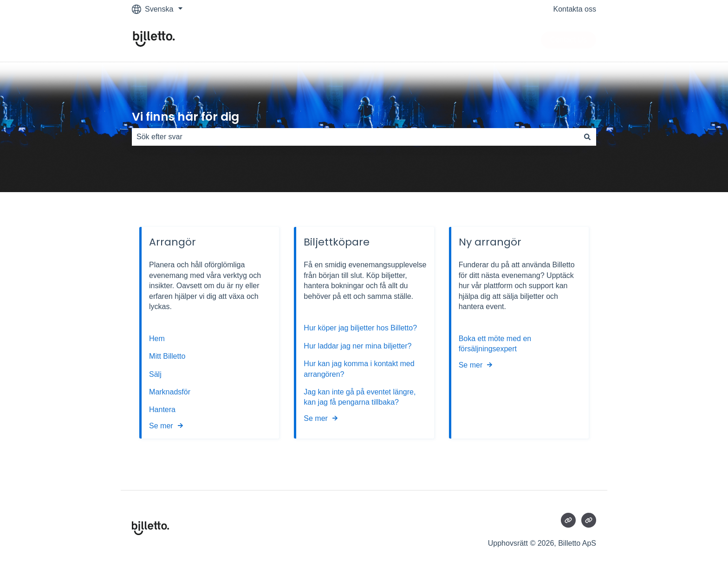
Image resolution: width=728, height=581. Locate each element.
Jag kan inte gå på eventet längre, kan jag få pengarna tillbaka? (360, 397)
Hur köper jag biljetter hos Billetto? (360, 328)
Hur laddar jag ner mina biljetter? (357, 346)
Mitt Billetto (168, 356)
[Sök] (587, 137)
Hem (158, 339)
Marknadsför (170, 392)
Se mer (161, 426)
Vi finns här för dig (185, 117)
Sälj (155, 374)
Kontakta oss (575, 9)
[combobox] (355, 137)
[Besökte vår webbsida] (568, 520)
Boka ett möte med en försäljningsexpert (495, 344)
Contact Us (569, 40)
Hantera (162, 410)
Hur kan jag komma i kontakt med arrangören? (359, 369)
